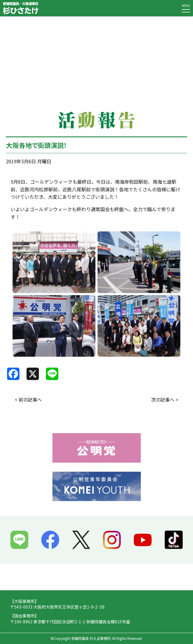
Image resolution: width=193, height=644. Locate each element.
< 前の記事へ (28, 400)
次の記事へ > (165, 400)
